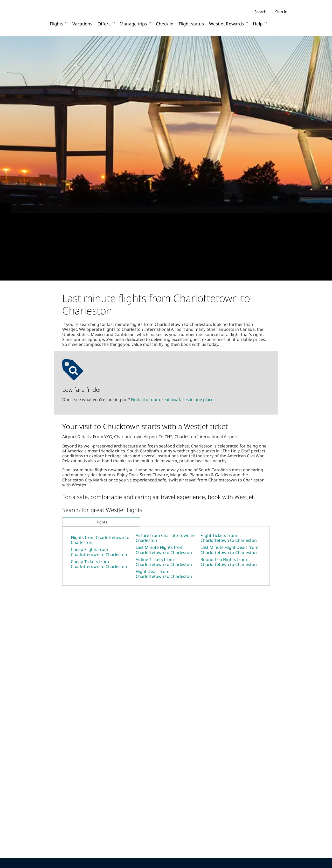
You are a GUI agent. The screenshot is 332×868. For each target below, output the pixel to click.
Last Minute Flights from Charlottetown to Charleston (164, 550)
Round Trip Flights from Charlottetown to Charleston (229, 562)
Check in (165, 24)
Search (260, 12)
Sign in (281, 12)
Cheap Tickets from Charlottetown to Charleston (99, 564)
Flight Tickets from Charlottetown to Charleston (229, 538)
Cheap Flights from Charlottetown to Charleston (99, 552)
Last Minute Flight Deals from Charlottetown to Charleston (229, 550)
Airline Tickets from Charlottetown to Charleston (164, 562)
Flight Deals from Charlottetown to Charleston (164, 574)
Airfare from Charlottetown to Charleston (165, 538)
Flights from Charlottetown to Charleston (100, 540)
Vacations (82, 24)
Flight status (191, 24)
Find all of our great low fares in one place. (173, 400)
